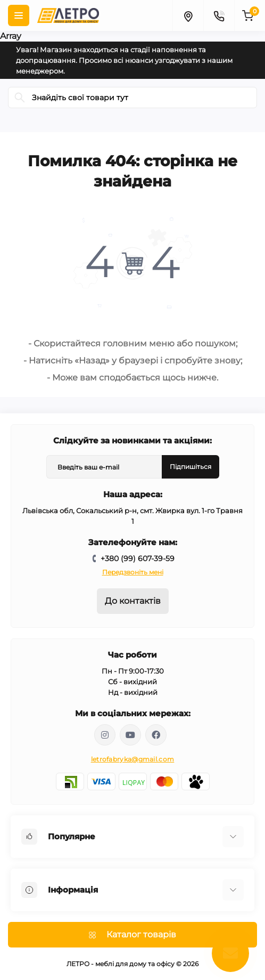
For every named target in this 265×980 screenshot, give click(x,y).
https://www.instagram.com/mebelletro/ (105, 735)
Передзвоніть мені (133, 572)
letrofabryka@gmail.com (133, 759)
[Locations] (188, 15)
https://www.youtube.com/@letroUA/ (130, 735)
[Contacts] (219, 15)
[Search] (20, 98)
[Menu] (19, 15)
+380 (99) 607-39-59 (138, 558)
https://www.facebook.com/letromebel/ (156, 735)
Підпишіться (191, 467)
